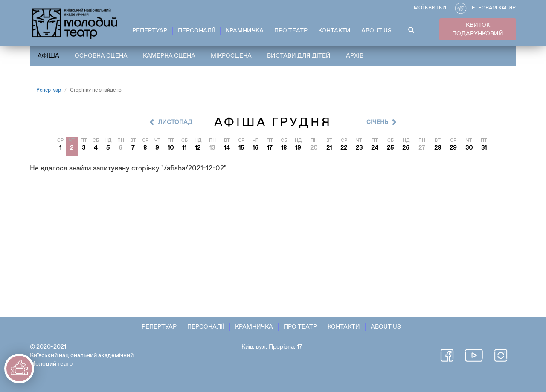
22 (344, 148)
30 (469, 148)
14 (227, 148)
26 (406, 148)
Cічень (377, 122)
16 (256, 148)
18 (284, 148)
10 (171, 148)
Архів (355, 56)
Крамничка (245, 31)
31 (484, 148)
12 (198, 148)
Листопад (175, 122)
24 (375, 148)
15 (241, 148)
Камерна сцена (169, 56)
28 (438, 148)
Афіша (48, 56)
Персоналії (196, 31)
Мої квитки (430, 8)
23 (359, 148)
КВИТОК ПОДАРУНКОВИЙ (478, 29)
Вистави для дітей (299, 56)
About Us (376, 31)
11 (184, 148)
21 (329, 148)
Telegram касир (492, 8)
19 (298, 148)
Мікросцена (231, 56)
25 (390, 148)
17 (270, 148)
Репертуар (150, 31)
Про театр (291, 31)
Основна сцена (101, 56)
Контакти (334, 31)
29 (453, 148)
